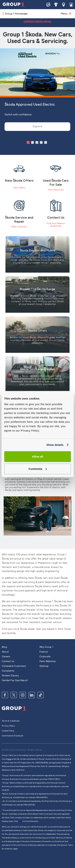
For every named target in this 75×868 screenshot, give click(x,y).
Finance (44, 652)
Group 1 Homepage (15, 14)
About (5, 652)
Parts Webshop (48, 661)
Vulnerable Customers (14, 666)
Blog (4, 647)
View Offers (19, 188)
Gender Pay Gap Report (15, 680)
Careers (6, 656)
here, (9, 759)
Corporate (45, 656)
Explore (37, 126)
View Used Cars (56, 190)
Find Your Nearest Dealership (56, 225)
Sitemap (44, 666)
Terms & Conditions (11, 721)
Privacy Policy (8, 726)
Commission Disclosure (13, 736)
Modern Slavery (10, 675)
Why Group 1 (46, 647)
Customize (38, 469)
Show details (55, 445)
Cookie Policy (8, 731)
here (20, 821)
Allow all (37, 457)
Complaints (8, 671)
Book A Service (19, 227)
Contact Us (8, 661)
